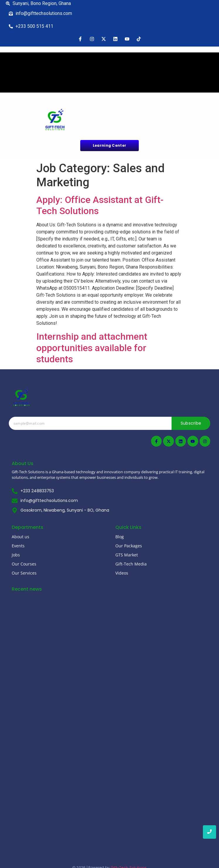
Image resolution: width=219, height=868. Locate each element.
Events (18, 546)
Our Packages (129, 546)
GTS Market (127, 555)
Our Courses (24, 564)
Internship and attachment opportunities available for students (92, 348)
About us (20, 537)
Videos (122, 573)
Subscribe (191, 423)
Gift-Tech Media (131, 564)
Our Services (24, 573)
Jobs (16, 555)
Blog (120, 537)
